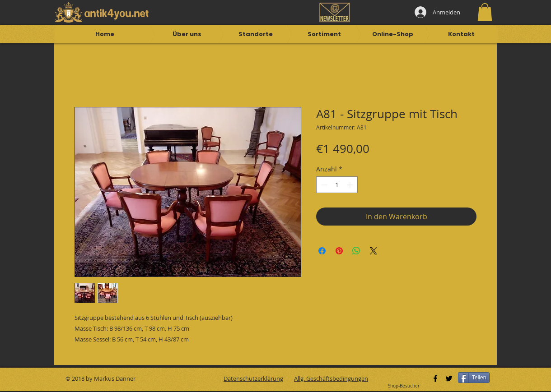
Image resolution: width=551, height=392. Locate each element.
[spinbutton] (337, 185)
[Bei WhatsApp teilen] (356, 251)
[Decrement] (323, 185)
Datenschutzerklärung (253, 378)
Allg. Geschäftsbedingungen (331, 378)
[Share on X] (374, 251)
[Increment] (351, 185)
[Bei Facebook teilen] (322, 251)
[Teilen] (474, 378)
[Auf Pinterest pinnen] (339, 251)
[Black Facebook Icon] (435, 378)
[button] (485, 12)
